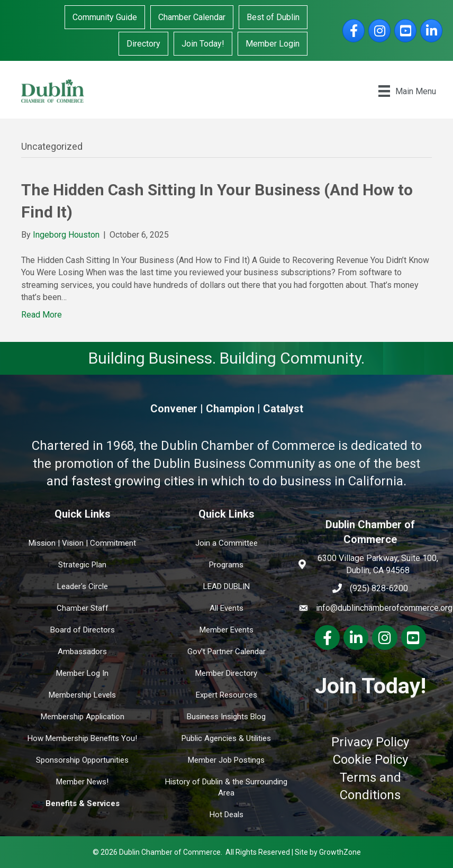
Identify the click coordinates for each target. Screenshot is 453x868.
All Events (226, 608)
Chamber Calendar (192, 17)
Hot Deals (226, 815)
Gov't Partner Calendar (226, 652)
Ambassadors (82, 652)
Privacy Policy (370, 742)
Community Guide (105, 17)
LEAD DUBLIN (226, 586)
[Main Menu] (407, 91)
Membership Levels (82, 695)
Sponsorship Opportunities (82, 760)
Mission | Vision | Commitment (82, 543)
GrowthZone (340, 852)
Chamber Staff (83, 608)
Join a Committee (226, 543)
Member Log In (82, 673)
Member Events (226, 630)
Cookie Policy (370, 759)
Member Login (273, 44)
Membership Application (83, 717)
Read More (42, 315)
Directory (143, 44)
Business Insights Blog (226, 717)
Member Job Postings (226, 760)
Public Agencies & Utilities (226, 738)
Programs (226, 565)
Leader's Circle (83, 586)
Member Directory (226, 673)
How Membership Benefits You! (82, 738)
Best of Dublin (273, 17)
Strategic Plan (82, 565)
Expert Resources (226, 695)
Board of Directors (83, 630)
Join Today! (203, 44)
